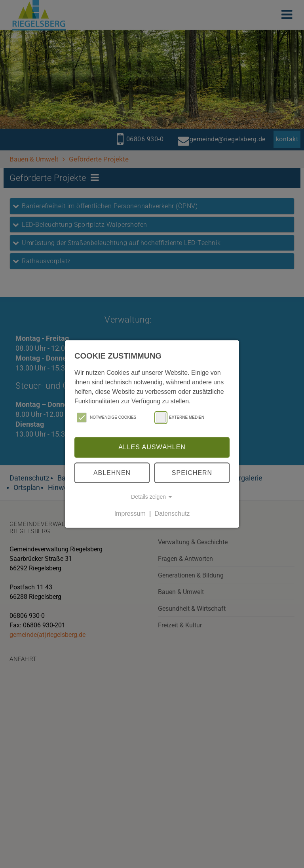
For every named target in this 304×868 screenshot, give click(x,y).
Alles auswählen (152, 447)
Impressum (130, 514)
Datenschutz (172, 514)
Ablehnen (112, 472)
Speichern (192, 472)
